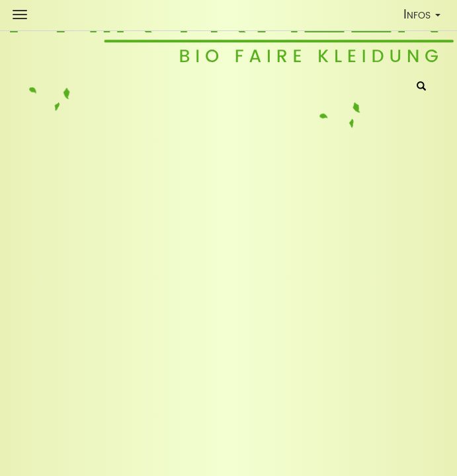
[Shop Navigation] (20, 15)
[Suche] (421, 87)
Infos (425, 17)
